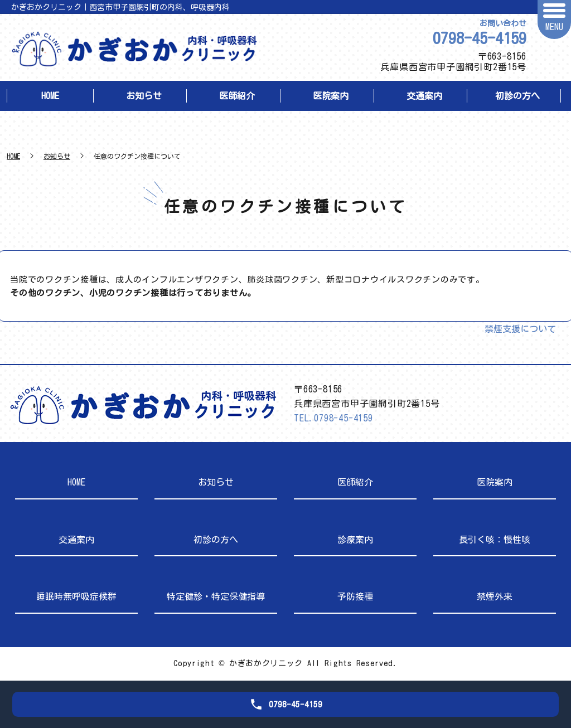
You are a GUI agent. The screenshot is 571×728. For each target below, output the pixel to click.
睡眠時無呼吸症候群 (76, 596)
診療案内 (355, 540)
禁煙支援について (520, 329)
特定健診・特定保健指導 (216, 596)
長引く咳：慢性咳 (495, 540)
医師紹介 (237, 96)
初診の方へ (517, 96)
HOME (50, 96)
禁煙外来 (495, 596)
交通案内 (424, 96)
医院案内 (331, 96)
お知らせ (144, 96)
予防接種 (355, 596)
